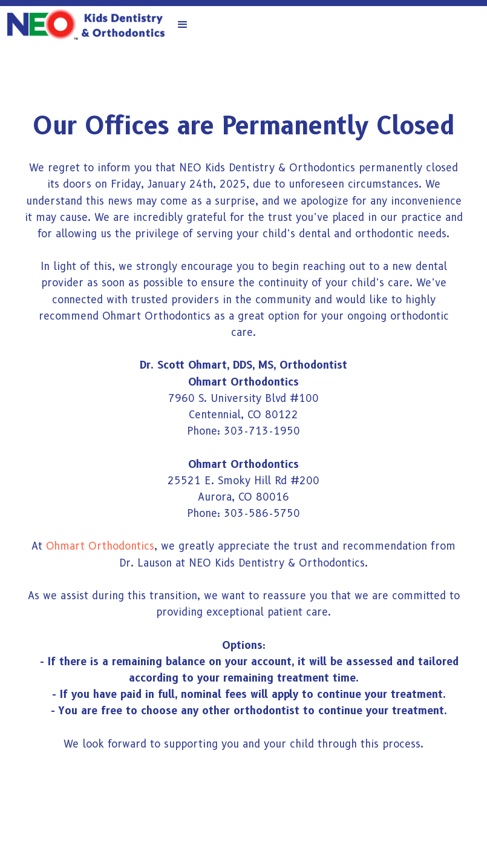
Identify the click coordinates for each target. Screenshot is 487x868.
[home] (86, 25)
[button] (183, 25)
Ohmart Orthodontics (100, 546)
